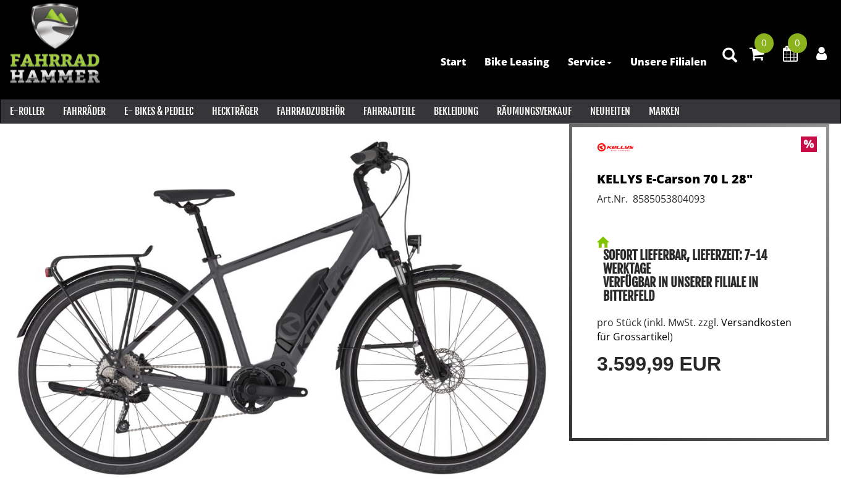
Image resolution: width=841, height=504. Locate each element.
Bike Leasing (516, 62)
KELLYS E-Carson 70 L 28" (675, 179)
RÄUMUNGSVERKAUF (534, 111)
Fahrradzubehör (310, 111)
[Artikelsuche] (729, 63)
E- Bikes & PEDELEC (158, 111)
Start (452, 62)
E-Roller (27, 111)
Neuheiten (610, 111)
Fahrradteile (389, 111)
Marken (664, 111)
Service (589, 62)
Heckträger (235, 111)
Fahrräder (84, 111)
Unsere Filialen (667, 62)
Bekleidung (455, 111)
